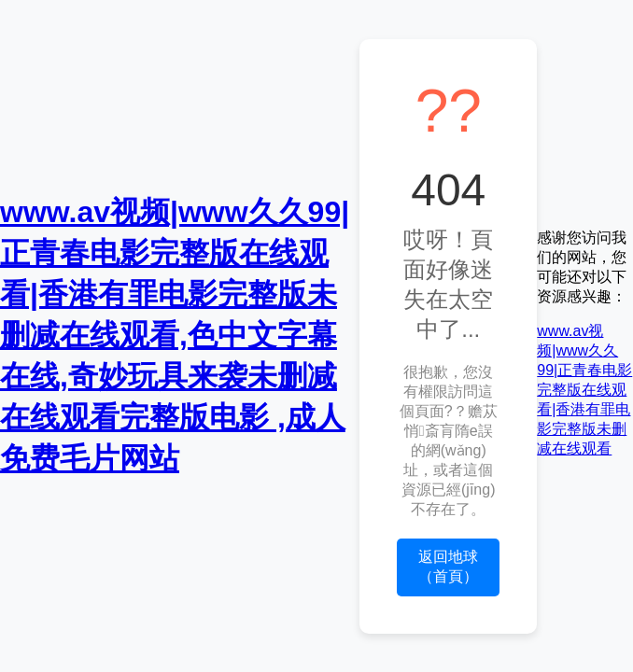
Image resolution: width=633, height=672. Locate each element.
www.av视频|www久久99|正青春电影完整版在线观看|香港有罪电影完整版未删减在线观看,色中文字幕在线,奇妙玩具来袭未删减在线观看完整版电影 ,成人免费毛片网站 (175, 335)
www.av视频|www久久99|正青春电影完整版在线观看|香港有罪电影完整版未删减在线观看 (584, 390)
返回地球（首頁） (448, 567)
